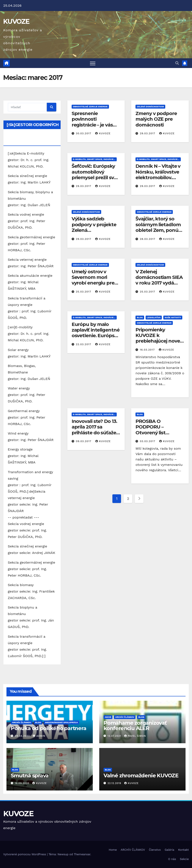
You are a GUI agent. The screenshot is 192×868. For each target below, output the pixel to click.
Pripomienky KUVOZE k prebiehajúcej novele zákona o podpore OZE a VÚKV (160, 341)
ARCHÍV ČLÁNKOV (22, 722)
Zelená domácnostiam (150, 107)
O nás (172, 859)
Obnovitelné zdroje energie (90, 107)
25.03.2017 (84, 292)
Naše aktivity (173, 317)
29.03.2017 (148, 134)
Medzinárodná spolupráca (61, 722)
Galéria (169, 850)
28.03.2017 (148, 239)
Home (113, 850)
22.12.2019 (115, 783)
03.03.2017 (148, 441)
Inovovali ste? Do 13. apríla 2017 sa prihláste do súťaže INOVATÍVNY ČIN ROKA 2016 (94, 433)
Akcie (108, 717)
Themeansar (82, 854)
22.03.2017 (84, 344)
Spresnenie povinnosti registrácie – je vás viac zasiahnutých (92, 122)
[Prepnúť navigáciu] (93, 63)
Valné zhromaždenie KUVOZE (141, 776)
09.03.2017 (84, 441)
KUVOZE (16, 21)
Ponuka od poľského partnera (49, 728)
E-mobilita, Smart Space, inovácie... (94, 159)
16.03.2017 (148, 350)
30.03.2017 (84, 134)
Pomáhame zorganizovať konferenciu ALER (135, 726)
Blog (140, 317)
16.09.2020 (23, 783)
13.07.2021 (115, 736)
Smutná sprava (30, 776)
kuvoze (103, 134)
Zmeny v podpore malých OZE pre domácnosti (156, 119)
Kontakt (183, 850)
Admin (39, 736)
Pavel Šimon (135, 736)
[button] (177, 63)
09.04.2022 (23, 736)
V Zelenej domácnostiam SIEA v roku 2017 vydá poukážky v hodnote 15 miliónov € (160, 283)
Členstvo (155, 850)
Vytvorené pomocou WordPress (25, 854)
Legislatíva (154, 317)
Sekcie (184, 859)
